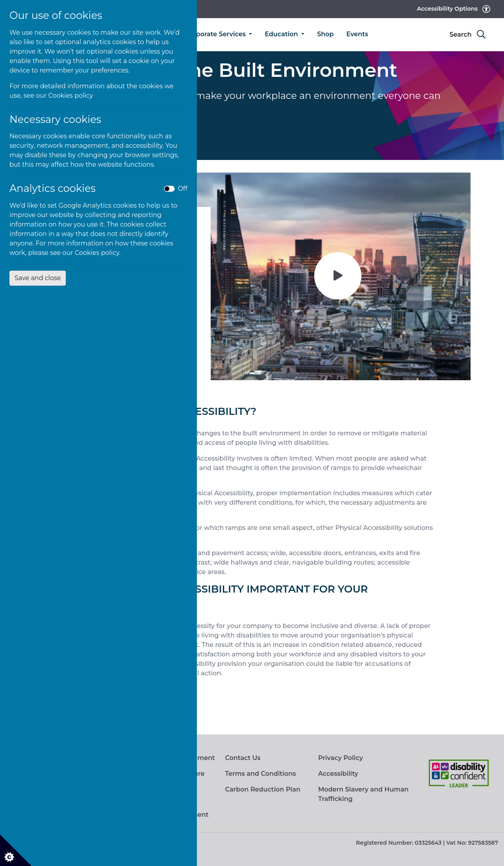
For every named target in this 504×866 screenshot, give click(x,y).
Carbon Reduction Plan (262, 789)
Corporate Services (216, 34)
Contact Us (243, 758)
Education (282, 34)
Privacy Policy (341, 758)
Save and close (38, 278)
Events (357, 34)
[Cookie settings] (16, 850)
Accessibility (338, 774)
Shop (325, 34)
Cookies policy (71, 96)
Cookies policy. (98, 253)
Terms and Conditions (260, 774)
